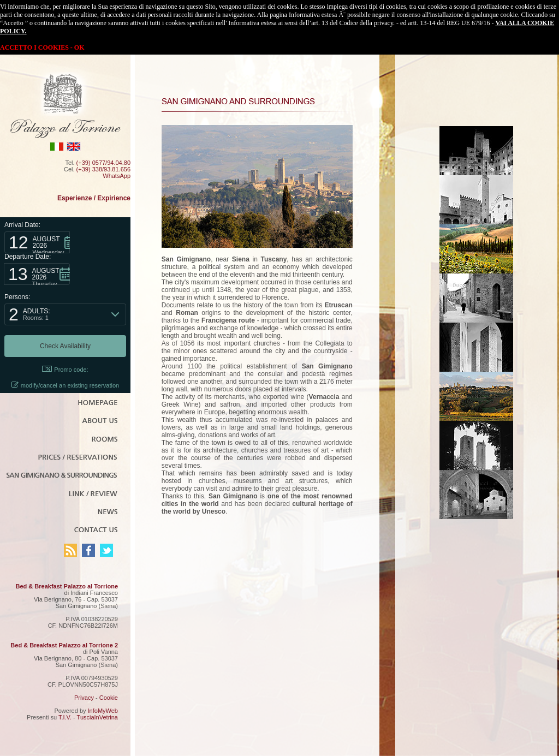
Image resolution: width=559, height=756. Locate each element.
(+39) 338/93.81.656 (103, 169)
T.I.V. (65, 717)
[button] (37, 242)
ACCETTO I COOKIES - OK (42, 47)
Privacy (84, 698)
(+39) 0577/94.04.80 (103, 163)
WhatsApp (117, 176)
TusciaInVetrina (97, 717)
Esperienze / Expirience (94, 198)
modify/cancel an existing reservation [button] (65, 385)
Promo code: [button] (65, 369)
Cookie (109, 698)
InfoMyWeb (103, 711)
